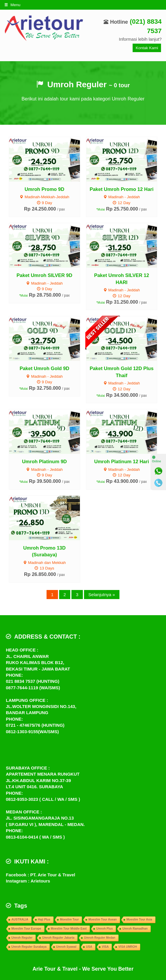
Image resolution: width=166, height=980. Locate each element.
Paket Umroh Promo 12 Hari (121, 189)
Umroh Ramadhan (135, 929)
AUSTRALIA (20, 920)
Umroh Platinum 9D (44, 461)
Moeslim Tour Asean (103, 920)
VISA (105, 947)
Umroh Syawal (66, 947)
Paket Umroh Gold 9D (45, 368)
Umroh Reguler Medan (100, 938)
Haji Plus (44, 920)
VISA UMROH (128, 947)
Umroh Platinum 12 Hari (122, 461)
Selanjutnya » (102, 595)
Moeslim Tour (69, 920)
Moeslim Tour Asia (139, 920)
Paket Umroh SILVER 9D (45, 275)
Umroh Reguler (22, 938)
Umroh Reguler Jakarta (58, 938)
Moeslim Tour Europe (26, 929)
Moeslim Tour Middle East (69, 929)
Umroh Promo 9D (45, 189)
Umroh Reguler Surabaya (29, 947)
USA (89, 947)
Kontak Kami (147, 48)
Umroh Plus (105, 929)
